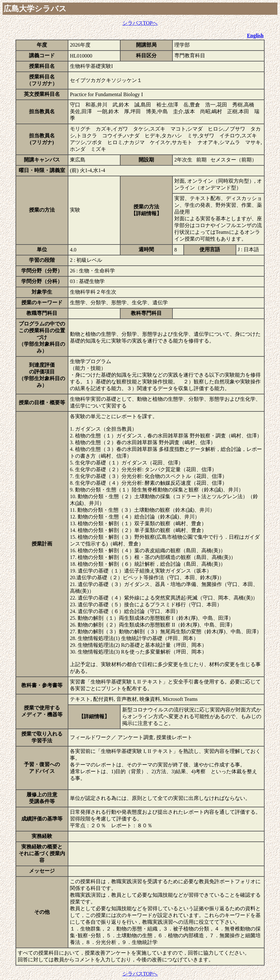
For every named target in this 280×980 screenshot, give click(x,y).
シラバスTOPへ (140, 23)
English (255, 36)
